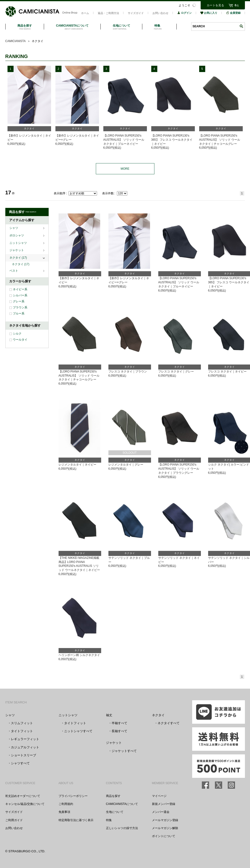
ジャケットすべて (124, 751)
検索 (241, 26)
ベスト (14, 271)
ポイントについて (164, 836)
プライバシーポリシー (73, 796)
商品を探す (113, 796)
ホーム (85, 13)
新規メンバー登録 (164, 804)
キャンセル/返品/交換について (25, 804)
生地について (115, 812)
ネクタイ (18, 258)
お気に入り (209, 13)
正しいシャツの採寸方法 (122, 828)
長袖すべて (119, 731)
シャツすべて (20, 763)
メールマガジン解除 (165, 828)
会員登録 (233, 13)
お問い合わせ (160, 13)
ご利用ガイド (14, 820)
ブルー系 (19, 314)
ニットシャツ (19, 243)
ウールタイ (20, 340)
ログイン (184, 13)
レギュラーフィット (25, 739)
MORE (125, 169)
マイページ (159, 796)
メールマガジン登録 (165, 820)
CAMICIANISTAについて (122, 804)
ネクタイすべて (169, 723)
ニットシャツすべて (78, 731)
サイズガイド (136, 13)
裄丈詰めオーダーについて (23, 796)
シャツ (14, 228)
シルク (17, 334)
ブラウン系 (20, 307)
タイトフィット (22, 731)
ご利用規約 (66, 804)
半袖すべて (119, 723)
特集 (109, 820)
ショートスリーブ (23, 755)
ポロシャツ (17, 235)
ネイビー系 (20, 289)
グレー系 (19, 301)
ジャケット (17, 250)
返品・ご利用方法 (108, 13)
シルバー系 (20, 295)
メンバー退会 (161, 812)
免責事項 (64, 812)
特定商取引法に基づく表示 (76, 820)
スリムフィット (22, 723)
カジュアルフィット (25, 747)
